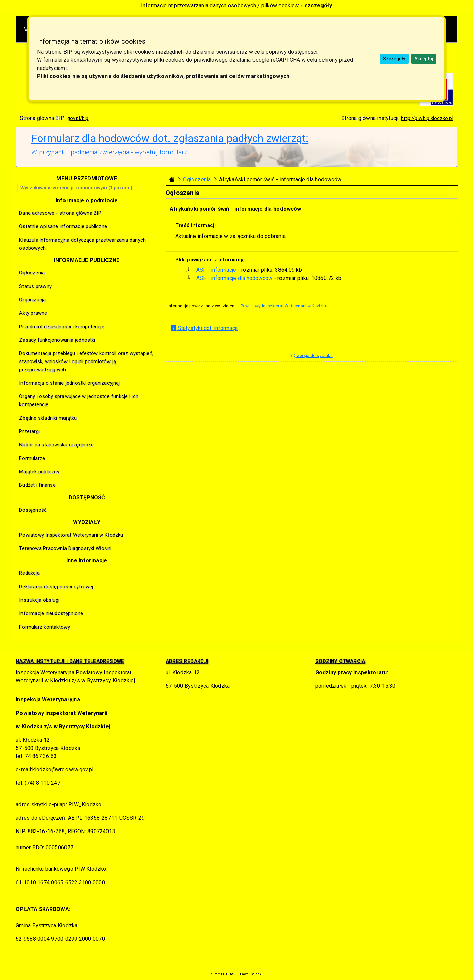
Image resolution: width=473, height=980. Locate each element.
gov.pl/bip (78, 118)
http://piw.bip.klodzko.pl (427, 118)
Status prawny (35, 286)
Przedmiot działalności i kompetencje (62, 327)
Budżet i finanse (37, 485)
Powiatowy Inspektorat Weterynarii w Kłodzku (284, 306)
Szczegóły (394, 59)
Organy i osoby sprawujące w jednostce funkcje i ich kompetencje (79, 400)
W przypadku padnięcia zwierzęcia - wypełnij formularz (109, 152)
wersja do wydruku (312, 356)
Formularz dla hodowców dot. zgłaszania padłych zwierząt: (170, 138)
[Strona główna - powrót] (172, 180)
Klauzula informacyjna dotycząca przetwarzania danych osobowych (82, 244)
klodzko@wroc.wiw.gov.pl (63, 770)
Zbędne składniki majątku (48, 418)
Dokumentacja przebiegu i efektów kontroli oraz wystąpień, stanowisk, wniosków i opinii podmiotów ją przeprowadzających (86, 361)
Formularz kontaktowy (45, 627)
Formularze (32, 458)
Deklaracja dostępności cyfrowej (56, 587)
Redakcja (29, 573)
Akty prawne (33, 313)
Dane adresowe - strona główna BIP (60, 213)
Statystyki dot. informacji (204, 328)
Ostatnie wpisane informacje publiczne (63, 226)
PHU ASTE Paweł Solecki (242, 974)
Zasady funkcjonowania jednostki (57, 340)
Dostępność (33, 510)
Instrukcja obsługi (39, 600)
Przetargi (29, 431)
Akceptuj (424, 59)
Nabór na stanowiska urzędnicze (56, 445)
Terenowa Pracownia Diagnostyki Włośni (65, 548)
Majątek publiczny (39, 472)
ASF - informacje (216, 270)
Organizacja (32, 300)
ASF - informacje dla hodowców (234, 278)
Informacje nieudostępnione (51, 613)
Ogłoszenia (197, 180)
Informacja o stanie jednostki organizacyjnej (69, 383)
